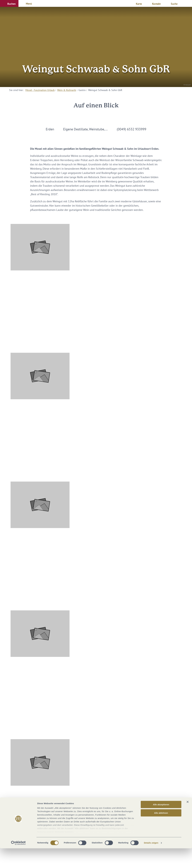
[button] (9, 3)
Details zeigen (151, 862)
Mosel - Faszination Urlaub (40, 90)
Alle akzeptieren (161, 824)
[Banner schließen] (188, 822)
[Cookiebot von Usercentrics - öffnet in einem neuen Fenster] (18, 862)
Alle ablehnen (161, 832)
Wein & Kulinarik (67, 90)
